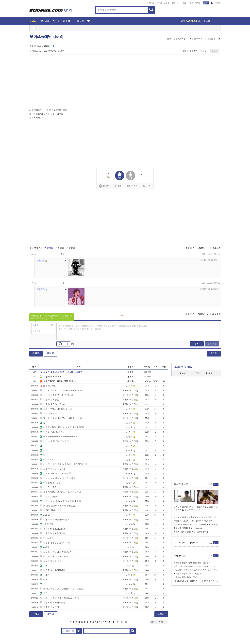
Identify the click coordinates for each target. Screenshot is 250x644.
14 (113, 622)
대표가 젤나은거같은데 (52, 570)
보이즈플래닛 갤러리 (47, 37)
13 (109, 622)
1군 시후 (46, 538)
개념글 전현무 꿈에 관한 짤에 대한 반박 (193, 563)
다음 (122, 622)
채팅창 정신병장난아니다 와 (55, 543)
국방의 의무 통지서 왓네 (186, 577)
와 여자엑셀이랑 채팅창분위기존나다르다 (61, 589)
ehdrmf (45, 515)
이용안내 (211, 39)
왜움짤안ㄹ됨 (48, 386)
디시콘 (198, 3)
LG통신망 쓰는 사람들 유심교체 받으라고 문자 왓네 (197, 581)
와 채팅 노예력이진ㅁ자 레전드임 (57, 506)
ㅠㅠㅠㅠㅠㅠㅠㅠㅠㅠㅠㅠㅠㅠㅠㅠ (59, 437)
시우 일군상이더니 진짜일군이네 (57, 552)
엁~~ (44, 423)
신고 (146, 186)
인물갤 (167, 3)
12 (105, 622)
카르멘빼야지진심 (50, 483)
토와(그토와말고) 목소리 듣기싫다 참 (59, 501)
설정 (169, 39)
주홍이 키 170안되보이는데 (55, 520)
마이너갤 (151, 3)
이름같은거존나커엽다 (52, 432)
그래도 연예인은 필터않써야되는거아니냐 (61, 391)
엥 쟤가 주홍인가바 (51, 510)
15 (117, 622)
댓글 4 (214, 51)
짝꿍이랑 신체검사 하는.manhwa (188, 528)
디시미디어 (180, 543)
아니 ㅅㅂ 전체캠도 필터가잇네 (56, 478)
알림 (209, 373)
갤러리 (33, 21)
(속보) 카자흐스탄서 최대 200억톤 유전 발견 (193, 521)
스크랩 (184, 51)
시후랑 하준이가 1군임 (52, 469)
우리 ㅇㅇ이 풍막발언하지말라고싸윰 (59, 598)
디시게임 (182, 3)
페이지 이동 (159, 622)
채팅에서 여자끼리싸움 (52, 603)
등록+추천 (212, 344)
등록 (197, 344)
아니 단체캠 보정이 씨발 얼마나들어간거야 (62, 464)
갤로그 (174, 3)
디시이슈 (193, 543)
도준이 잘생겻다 (49, 607)
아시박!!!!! (46, 460)
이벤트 (191, 3)
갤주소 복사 (199, 39)
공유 (118, 186)
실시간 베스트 (181, 484)
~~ (43, 446)
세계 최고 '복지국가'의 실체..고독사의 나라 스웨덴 (196, 525)
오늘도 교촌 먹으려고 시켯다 (188, 574)
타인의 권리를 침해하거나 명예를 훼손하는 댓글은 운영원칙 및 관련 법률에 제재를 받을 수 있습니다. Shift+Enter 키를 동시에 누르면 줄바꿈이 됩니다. (103, 328)
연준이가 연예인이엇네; (53, 533)
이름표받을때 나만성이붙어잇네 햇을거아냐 (62, 427)
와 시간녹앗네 (48, 414)
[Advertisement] (57, 82)
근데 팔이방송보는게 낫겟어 (55, 395)
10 (97, 622)
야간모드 (216, 3)
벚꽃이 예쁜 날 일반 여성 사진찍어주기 (191, 532)
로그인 (206, 3)
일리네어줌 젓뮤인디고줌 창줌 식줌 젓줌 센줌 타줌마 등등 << (197, 570)
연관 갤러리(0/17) (183, 39)
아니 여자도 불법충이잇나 (54, 556)
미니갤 (159, 3)
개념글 (50, 353)
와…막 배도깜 (48, 487)
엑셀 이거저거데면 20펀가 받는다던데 (60, 418)
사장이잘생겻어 (49, 497)
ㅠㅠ (44, 450)
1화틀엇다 (46, 524)
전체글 (36, 353)
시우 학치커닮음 (49, 400)
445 (43, 547)
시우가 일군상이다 (50, 561)
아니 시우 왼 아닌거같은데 (54, 441)
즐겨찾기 (183, 373)
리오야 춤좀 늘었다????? (54, 404)
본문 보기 (190, 248)
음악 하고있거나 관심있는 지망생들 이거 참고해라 (197, 566)
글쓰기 (214, 353)
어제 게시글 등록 (196, 21)
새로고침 (217, 248)
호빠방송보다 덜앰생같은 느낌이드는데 (60, 492)
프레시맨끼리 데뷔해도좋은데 (56, 409)
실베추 (104, 186)
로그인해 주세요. (183, 367)
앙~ (43, 455)
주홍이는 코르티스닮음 (52, 529)
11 (100, 622)
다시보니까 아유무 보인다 (54, 473)
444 (43, 566)
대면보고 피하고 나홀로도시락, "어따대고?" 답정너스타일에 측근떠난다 (196, 517)
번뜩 (44, 593)
